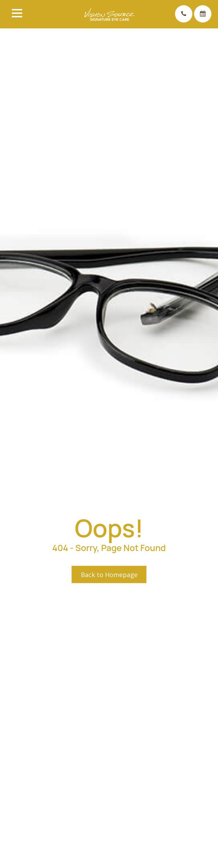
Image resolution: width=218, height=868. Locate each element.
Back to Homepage (109, 574)
